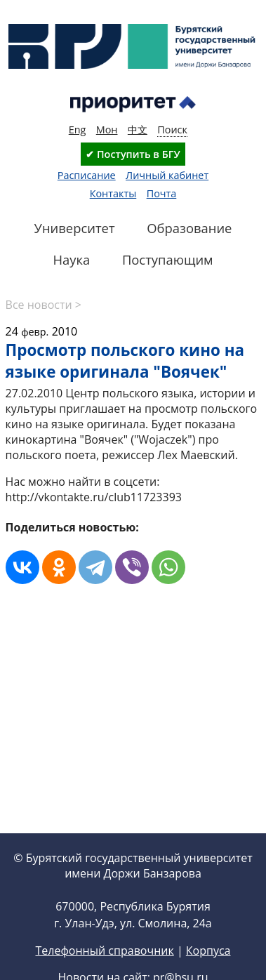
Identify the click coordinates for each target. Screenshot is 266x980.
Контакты (113, 193)
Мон (107, 130)
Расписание (87, 175)
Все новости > (44, 305)
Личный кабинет (167, 175)
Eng (78, 130)
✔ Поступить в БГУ (133, 154)
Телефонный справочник (104, 951)
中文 (138, 130)
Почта (162, 193)
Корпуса (208, 951)
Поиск (172, 130)
